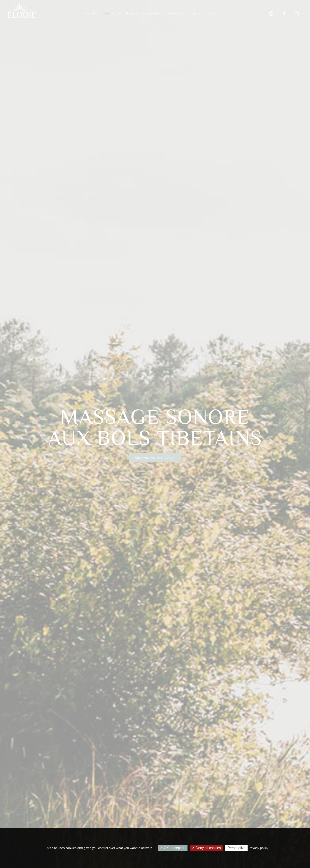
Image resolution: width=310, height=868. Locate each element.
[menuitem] (90, 13)
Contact (212, 13)
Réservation (177, 13)
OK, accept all (173, 848)
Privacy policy (259, 848)
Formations (126, 13)
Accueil (90, 13)
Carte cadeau (152, 13)
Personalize (237, 848)
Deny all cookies (206, 848)
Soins (106, 13)
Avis (196, 13)
